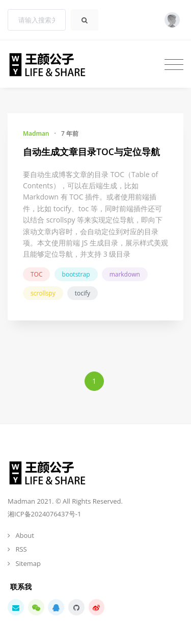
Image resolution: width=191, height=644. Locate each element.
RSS (21, 549)
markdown (125, 274)
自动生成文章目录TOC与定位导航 (91, 152)
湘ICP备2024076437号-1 (44, 514)
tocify (83, 293)
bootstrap (76, 274)
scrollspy (43, 293)
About (25, 535)
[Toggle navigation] (174, 64)
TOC (36, 274)
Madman (36, 133)
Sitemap (28, 563)
